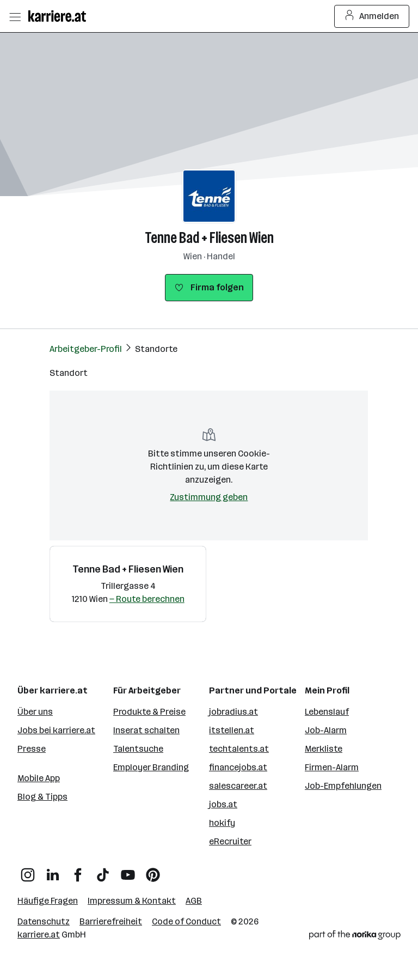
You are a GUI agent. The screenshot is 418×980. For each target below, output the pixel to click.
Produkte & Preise (149, 712)
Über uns (35, 712)
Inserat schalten (146, 730)
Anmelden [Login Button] (372, 16)
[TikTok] (103, 871)
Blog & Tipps (42, 797)
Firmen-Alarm (332, 767)
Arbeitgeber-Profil (86, 349)
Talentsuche (138, 749)
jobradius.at (233, 712)
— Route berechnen (147, 599)
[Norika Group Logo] (355, 937)
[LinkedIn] (53, 871)
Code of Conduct (186, 921)
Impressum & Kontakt (132, 901)
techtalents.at (239, 749)
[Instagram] (28, 871)
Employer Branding (151, 767)
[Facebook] (78, 871)
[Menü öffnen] (15, 16)
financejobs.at (238, 767)
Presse (32, 749)
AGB (194, 901)
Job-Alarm (326, 730)
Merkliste (324, 749)
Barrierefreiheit (111, 921)
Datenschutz (44, 921)
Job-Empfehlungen (343, 786)
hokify (222, 823)
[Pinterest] (153, 871)
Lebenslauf (327, 712)
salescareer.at (238, 786)
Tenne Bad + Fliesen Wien (209, 238)
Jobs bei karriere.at (56, 730)
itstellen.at (232, 730)
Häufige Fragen (48, 901)
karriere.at (39, 935)
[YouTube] (128, 871)
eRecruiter (230, 841)
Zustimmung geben (209, 497)
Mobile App (39, 778)
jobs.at (223, 804)
